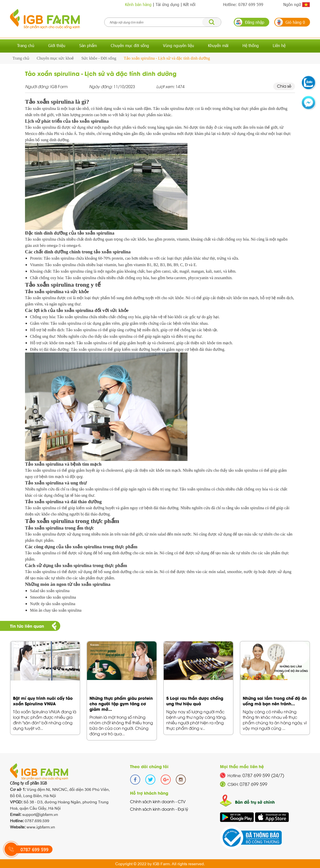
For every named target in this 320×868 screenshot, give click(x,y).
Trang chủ (26, 45)
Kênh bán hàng (138, 4)
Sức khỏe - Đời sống (99, 58)
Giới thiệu (57, 45)
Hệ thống (251, 45)
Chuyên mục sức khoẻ (55, 58)
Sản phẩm (88, 45)
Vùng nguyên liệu (178, 45)
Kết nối (189, 4)
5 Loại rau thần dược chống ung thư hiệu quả (195, 701)
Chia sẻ (284, 86)
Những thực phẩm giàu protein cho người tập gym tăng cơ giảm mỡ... (121, 703)
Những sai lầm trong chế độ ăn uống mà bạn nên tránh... (275, 701)
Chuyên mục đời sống (130, 45)
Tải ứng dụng (167, 4)
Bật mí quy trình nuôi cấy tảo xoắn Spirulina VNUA (43, 701)
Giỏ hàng (295, 22)
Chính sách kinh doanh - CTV (158, 801)
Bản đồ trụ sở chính (255, 802)
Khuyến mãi (218, 45)
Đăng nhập (255, 22)
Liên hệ (279, 45)
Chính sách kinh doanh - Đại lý (159, 809)
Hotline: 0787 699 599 (243, 4)
